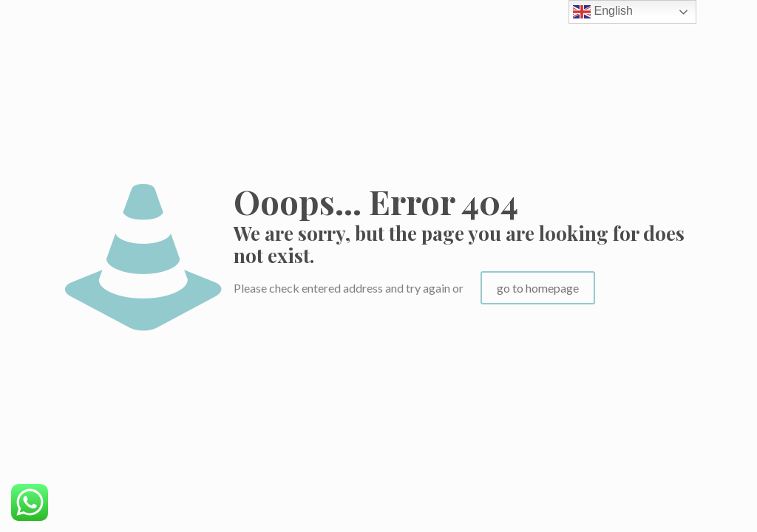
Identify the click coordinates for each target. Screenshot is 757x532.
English (603, 12)
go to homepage (538, 288)
